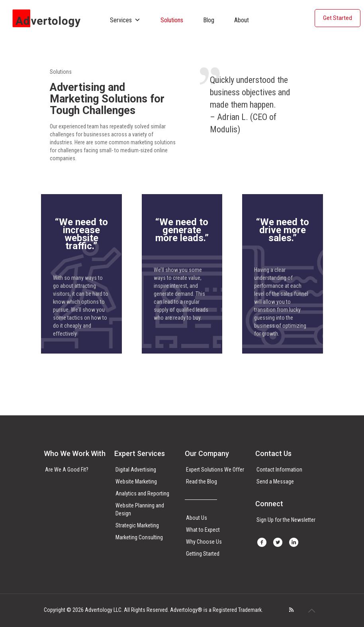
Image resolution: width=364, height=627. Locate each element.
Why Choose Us (204, 542)
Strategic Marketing (137, 525)
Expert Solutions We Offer (215, 470)
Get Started (338, 18)
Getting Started (203, 554)
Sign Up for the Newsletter (286, 520)
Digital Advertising (136, 470)
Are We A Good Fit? (67, 470)
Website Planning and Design (140, 509)
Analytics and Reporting (142, 493)
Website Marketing (136, 482)
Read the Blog (202, 482)
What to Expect (203, 530)
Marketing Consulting (139, 537)
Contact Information (279, 470)
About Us (197, 518)
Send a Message (275, 482)
